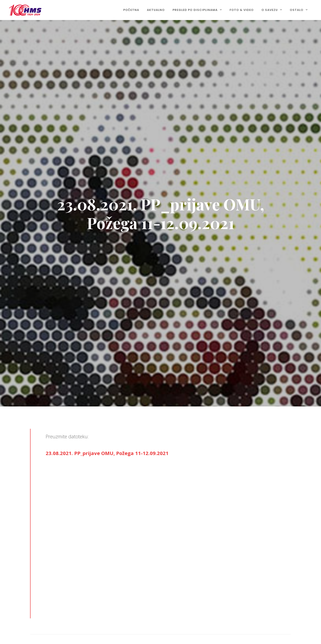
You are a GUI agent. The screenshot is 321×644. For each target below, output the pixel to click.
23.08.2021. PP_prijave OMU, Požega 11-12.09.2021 (107, 453)
